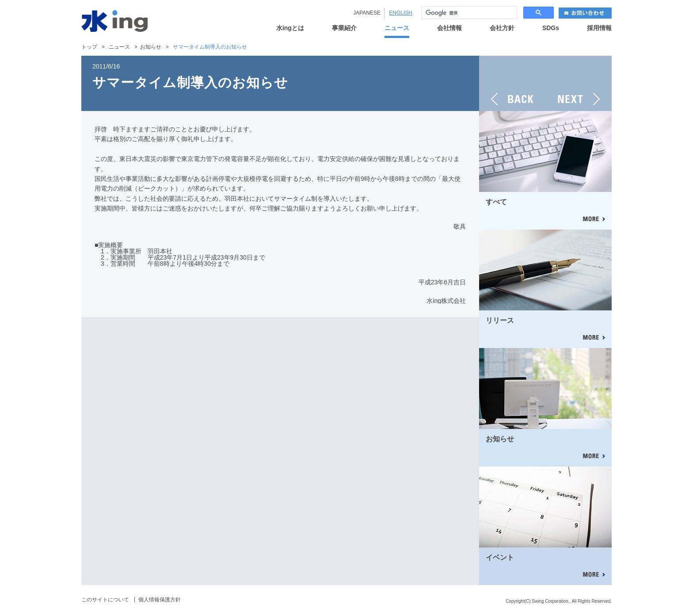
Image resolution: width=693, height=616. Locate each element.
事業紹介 (344, 28)
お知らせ (151, 47)
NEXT (579, 83)
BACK (512, 83)
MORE (594, 220)
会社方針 (502, 28)
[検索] (468, 13)
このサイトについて (105, 600)
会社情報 (449, 28)
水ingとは (290, 28)
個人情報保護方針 (160, 600)
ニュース (397, 28)
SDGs (551, 28)
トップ (89, 47)
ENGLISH (401, 13)
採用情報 (599, 28)
